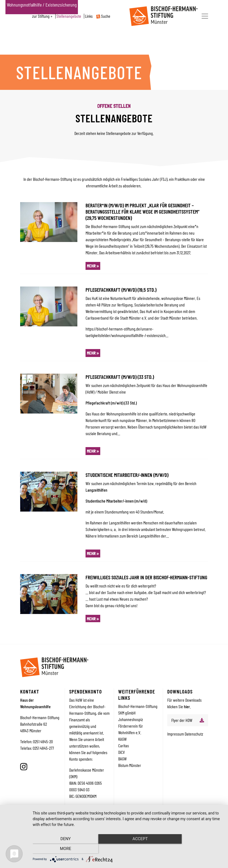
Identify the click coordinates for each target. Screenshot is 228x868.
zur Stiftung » (42, 16)
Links (89, 16)
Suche (103, 16)
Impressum (176, 734)
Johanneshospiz (131, 719)
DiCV (121, 752)
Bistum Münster (130, 765)
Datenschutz (194, 734)
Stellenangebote (69, 16)
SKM (122, 713)
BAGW (122, 759)
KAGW (122, 739)
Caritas (124, 746)
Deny (61, 849)
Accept (127, 849)
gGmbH (130, 713)
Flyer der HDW (182, 720)
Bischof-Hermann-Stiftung (138, 706)
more (194, 849)
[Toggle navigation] (205, 16)
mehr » (93, 266)
